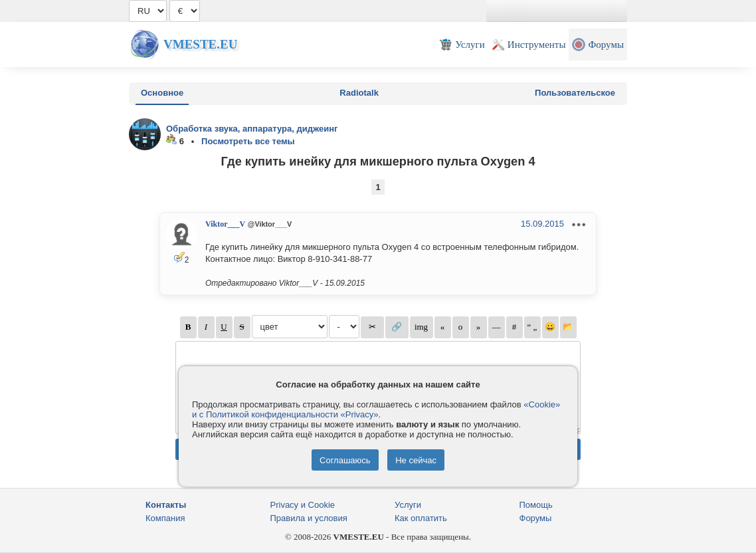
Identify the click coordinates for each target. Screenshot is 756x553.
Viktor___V (225, 224)
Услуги (408, 505)
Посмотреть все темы (248, 141)
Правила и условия (309, 518)
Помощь (536, 505)
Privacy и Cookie (303, 505)
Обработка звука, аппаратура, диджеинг (252, 129)
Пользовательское (575, 93)
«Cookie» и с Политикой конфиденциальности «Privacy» (376, 409)
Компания (165, 518)
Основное (162, 93)
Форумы (536, 518)
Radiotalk (359, 93)
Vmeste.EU (200, 44)
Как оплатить (421, 518)
